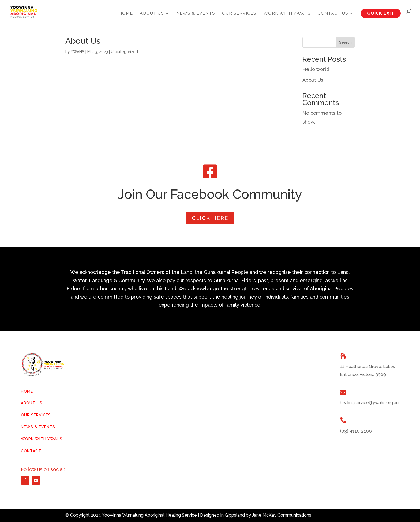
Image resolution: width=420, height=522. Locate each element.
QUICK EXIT (381, 13)
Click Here (210, 218)
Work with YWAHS (287, 14)
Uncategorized (124, 52)
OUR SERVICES (36, 415)
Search (345, 42)
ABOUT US (32, 403)
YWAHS (78, 52)
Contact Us (333, 14)
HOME (27, 391)
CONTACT (31, 451)
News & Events (196, 14)
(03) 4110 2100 (356, 431)
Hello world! (316, 69)
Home (126, 14)
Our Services (239, 14)
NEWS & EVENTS (38, 427)
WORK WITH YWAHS (42, 439)
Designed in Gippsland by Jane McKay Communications (256, 515)
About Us (152, 14)
